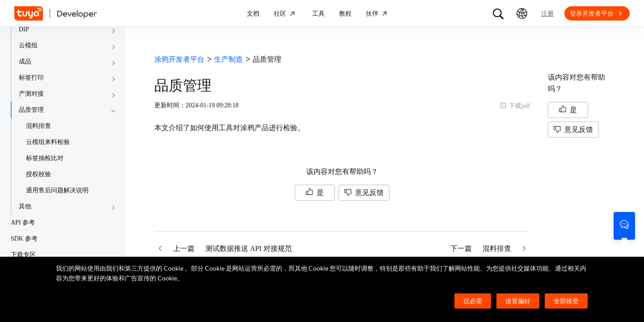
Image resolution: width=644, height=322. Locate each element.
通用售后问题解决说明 (57, 190)
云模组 (28, 45)
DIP (24, 29)
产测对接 (31, 94)
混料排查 (38, 126)
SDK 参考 (24, 239)
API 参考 (23, 222)
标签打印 (31, 78)
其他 (25, 206)
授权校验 (38, 174)
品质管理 (31, 110)
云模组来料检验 (48, 142)
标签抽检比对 (45, 158)
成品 (25, 61)
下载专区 (23, 255)
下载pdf (515, 106)
